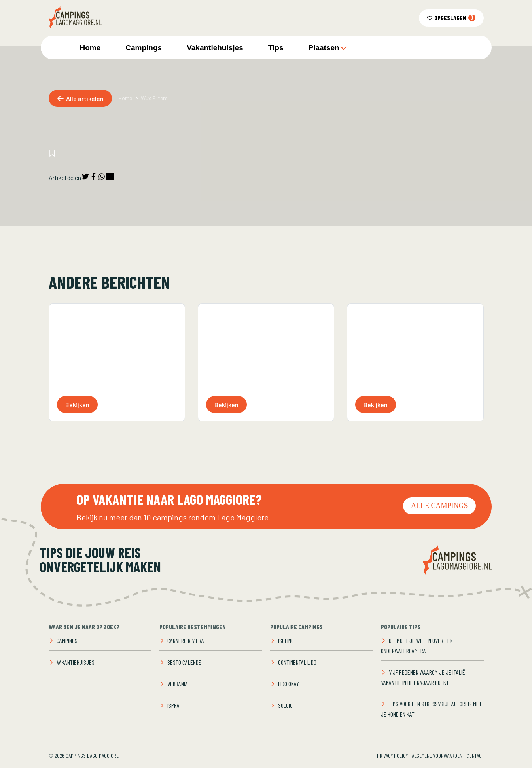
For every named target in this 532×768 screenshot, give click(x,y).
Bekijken (77, 405)
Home (90, 48)
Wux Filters (154, 98)
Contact (475, 756)
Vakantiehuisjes (215, 48)
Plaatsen (328, 48)
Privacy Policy (392, 756)
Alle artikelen (80, 98)
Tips (276, 48)
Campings (144, 48)
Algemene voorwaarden (437, 756)
